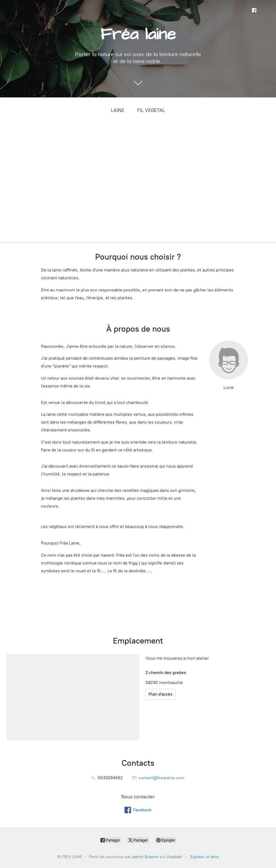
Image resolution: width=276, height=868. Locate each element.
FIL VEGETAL (151, 110)
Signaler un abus (204, 857)
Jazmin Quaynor (145, 857)
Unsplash (174, 857)
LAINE (118, 110)
